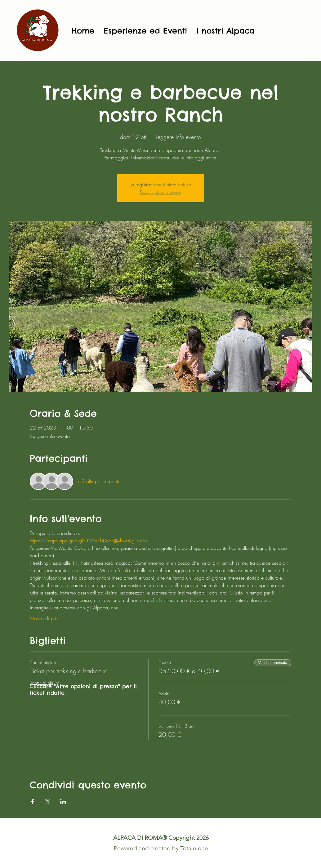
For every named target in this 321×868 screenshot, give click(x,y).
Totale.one (194, 848)
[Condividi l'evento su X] (48, 802)
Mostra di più (44, 618)
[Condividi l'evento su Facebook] (33, 802)
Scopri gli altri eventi (160, 192)
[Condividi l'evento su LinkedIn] (63, 802)
